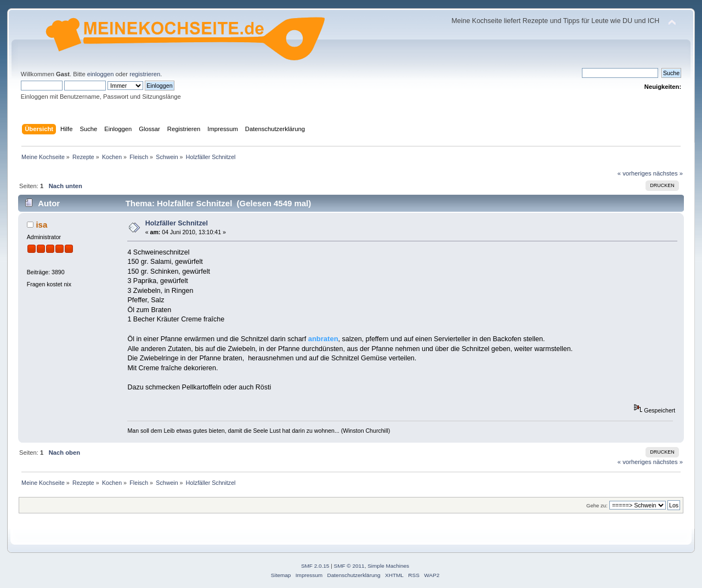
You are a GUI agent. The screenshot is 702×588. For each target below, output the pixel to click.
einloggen (101, 74)
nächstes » (668, 173)
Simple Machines (388, 566)
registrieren (145, 74)
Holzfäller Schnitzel (177, 223)
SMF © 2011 (349, 566)
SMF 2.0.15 (315, 566)
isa (41, 225)
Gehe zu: (597, 505)
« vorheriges (635, 173)
